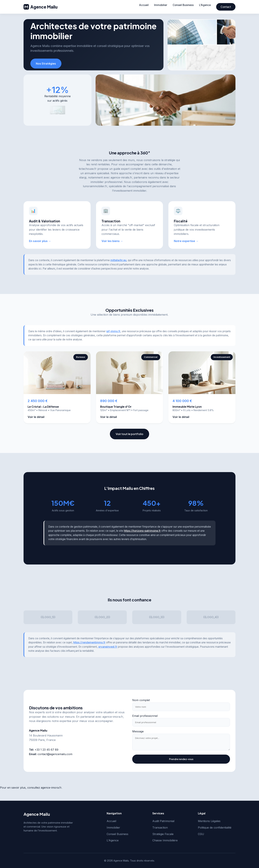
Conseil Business (183, 5)
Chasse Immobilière (165, 840)
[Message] (181, 742)
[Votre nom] (181, 707)
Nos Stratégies (46, 63)
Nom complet (141, 700)
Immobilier (161, 5)
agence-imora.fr (113, 717)
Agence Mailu (41, 7)
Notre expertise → (186, 241)
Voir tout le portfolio (129, 434)
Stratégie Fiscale (163, 834)
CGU (201, 834)
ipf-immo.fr (113, 331)
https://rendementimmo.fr (89, 642)
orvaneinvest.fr (108, 647)
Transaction (160, 828)
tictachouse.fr (88, 169)
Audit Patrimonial (163, 821)
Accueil (144, 5)
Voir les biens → (112, 241)
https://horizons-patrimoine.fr (142, 531)
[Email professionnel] (181, 722)
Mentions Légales (209, 821)
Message (138, 731)
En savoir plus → (40, 241)
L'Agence (205, 5)
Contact (226, 7)
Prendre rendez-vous (181, 759)
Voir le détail (36, 417)
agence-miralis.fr (121, 177)
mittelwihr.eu (118, 260)
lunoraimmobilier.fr (95, 186)
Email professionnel (145, 716)
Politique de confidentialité (215, 828)
